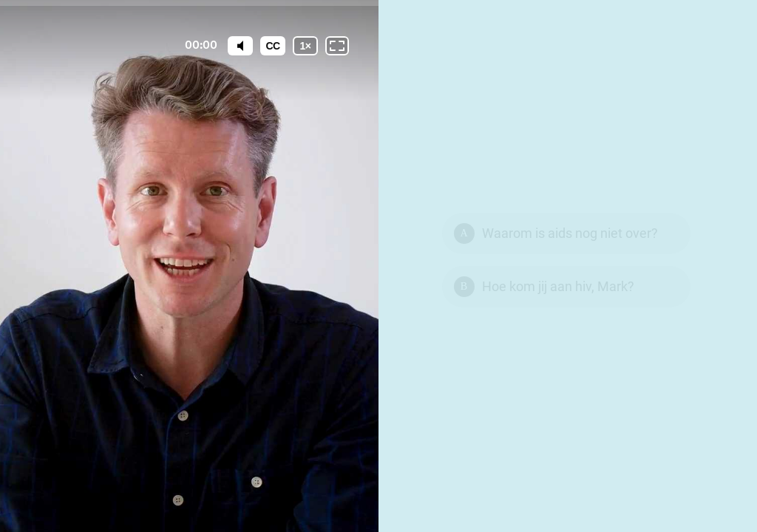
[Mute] (240, 46)
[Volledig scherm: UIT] (337, 46)
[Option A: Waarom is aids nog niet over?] (566, 233)
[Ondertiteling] (273, 46)
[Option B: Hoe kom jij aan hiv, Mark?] (566, 287)
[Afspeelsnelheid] (305, 46)
